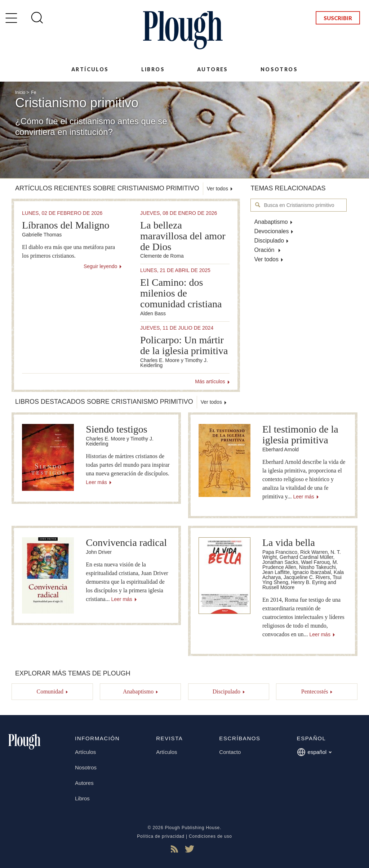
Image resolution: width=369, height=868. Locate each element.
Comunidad (50, 691)
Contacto (230, 752)
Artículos (90, 69)
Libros (153, 69)
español (314, 752)
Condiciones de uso (210, 836)
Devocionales (271, 231)
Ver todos (266, 259)
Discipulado (269, 241)
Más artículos (210, 381)
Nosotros (279, 69)
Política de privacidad (161, 836)
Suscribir (338, 18)
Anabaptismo (271, 222)
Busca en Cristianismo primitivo (258, 205)
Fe (34, 92)
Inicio (20, 92)
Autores (213, 69)
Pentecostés (315, 691)
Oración (265, 250)
